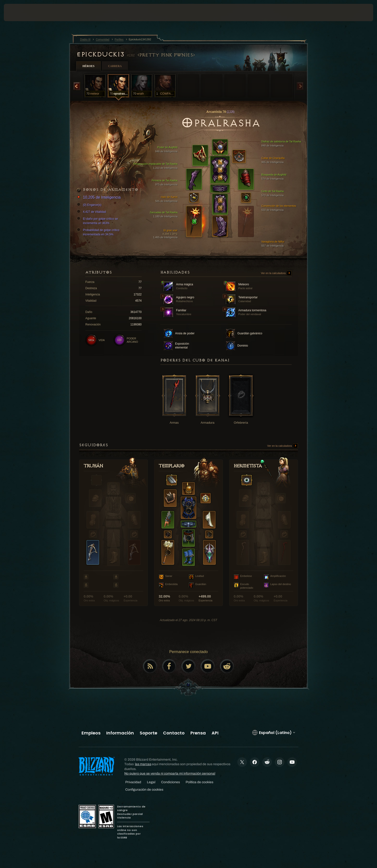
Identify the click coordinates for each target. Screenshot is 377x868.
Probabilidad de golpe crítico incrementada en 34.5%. (99, 232)
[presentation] (22, 12)
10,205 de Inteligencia (99, 198)
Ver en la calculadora (276, 273)
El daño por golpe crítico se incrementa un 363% (98, 221)
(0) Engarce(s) (90, 205)
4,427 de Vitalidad (92, 212)
